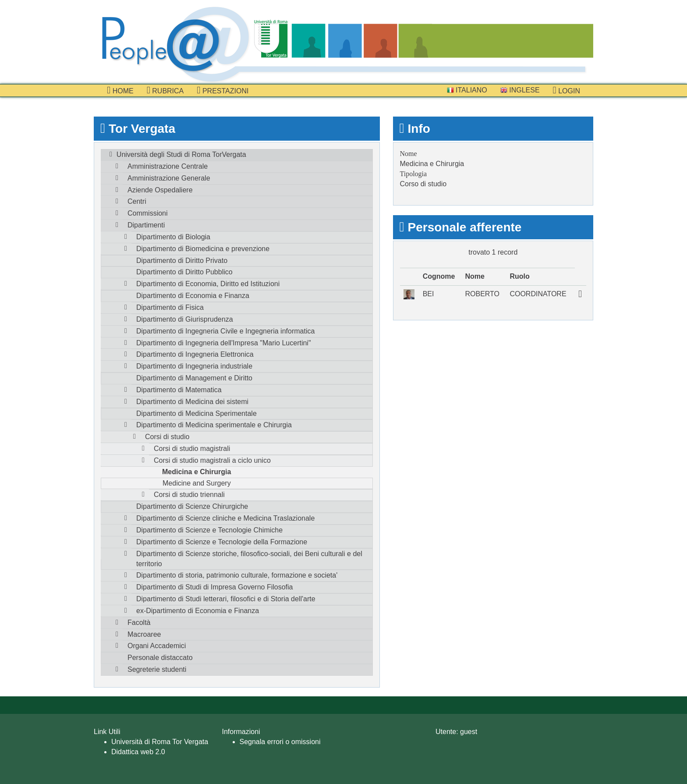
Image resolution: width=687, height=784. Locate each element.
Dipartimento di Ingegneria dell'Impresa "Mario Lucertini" (224, 343)
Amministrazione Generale (169, 178)
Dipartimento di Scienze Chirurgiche (192, 506)
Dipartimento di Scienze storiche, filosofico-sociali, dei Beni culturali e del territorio (249, 559)
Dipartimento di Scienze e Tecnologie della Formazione (222, 542)
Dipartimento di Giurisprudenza (185, 319)
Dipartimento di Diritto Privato (182, 261)
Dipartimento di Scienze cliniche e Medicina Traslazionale (225, 518)
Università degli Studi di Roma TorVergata (181, 154)
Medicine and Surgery (197, 483)
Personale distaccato (160, 658)
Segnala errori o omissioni (280, 742)
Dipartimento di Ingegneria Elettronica (195, 354)
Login (567, 90)
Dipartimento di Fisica (170, 307)
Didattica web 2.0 (138, 752)
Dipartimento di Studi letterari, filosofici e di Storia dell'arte (226, 599)
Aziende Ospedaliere (160, 190)
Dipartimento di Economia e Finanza (193, 296)
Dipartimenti (146, 225)
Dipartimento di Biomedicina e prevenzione (203, 249)
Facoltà (139, 623)
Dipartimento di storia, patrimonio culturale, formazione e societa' (237, 575)
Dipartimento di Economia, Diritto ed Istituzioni (208, 284)
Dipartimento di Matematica (179, 390)
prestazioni (223, 90)
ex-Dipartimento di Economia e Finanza (198, 611)
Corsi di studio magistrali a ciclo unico (212, 460)
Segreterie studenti (157, 669)
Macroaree (144, 634)
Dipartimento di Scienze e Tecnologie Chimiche (209, 530)
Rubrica (165, 90)
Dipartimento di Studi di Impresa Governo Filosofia (215, 587)
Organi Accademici (157, 646)
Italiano (467, 90)
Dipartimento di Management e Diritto (194, 378)
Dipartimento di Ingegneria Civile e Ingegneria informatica (225, 331)
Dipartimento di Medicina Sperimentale (197, 413)
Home (120, 90)
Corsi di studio (167, 437)
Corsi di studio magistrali (192, 449)
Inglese (520, 90)
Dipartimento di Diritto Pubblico (184, 272)
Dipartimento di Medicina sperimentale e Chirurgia (214, 425)
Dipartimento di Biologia (173, 237)
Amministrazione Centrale (168, 166)
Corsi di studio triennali (189, 495)
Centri (137, 201)
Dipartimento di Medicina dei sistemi (192, 402)
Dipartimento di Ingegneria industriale (194, 366)
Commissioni (148, 213)
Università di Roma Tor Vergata (160, 742)
